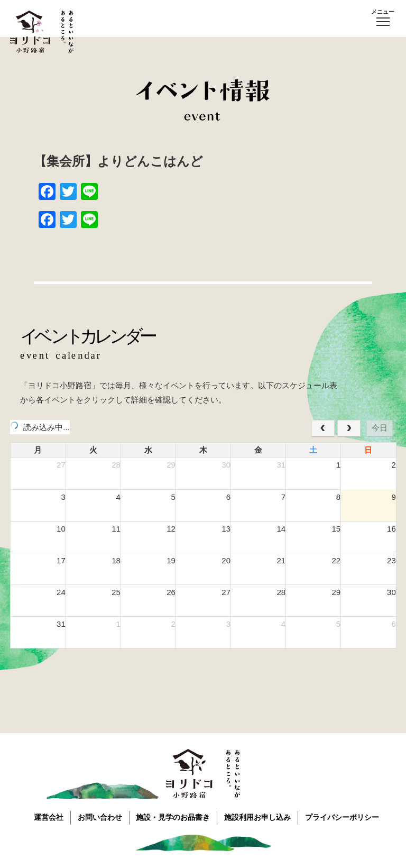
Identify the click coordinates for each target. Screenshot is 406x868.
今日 (380, 428)
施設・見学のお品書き (174, 817)
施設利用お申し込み (261, 817)
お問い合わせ (98, 817)
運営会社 (45, 817)
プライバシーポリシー (347, 817)
